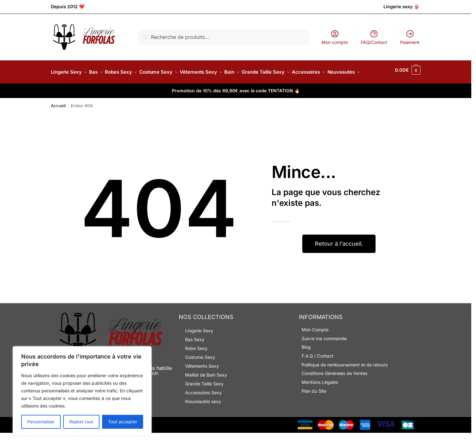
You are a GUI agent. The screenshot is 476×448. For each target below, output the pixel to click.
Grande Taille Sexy (204, 399)
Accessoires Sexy (203, 408)
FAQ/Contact (374, 37)
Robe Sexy (196, 363)
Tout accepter (123, 422)
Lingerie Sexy (199, 346)
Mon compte (335, 37)
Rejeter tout (81, 422)
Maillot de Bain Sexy (206, 390)
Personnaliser (41, 422)
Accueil (58, 121)
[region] (82, 391)
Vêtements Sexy (202, 381)
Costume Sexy (200, 372)
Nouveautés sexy (203, 417)
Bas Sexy (195, 355)
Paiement (410, 37)
